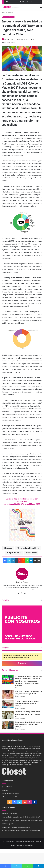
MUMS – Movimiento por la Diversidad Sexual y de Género (21, 830)
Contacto (5, 790)
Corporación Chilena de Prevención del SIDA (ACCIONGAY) (21, 817)
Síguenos (22, 663)
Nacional (11, 12)
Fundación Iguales (8, 824)
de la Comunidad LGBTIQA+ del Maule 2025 (22, 504)
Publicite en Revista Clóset (10, 797)
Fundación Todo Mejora (9, 814)
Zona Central (32, 553)
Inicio (4, 12)
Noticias (11, 17)
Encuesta (9, 548)
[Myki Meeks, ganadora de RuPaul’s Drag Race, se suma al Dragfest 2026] (8, 695)
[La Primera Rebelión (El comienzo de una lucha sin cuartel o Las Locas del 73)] (8, 715)
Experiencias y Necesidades (28, 548)
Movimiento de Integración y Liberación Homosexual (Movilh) (22, 820)
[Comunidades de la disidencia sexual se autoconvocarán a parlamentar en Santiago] (8, 725)
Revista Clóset (9, 39)
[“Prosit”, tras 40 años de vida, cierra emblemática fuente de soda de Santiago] (8, 704)
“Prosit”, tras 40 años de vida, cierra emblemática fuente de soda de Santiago (27, 704)
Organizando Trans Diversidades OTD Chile (16, 827)
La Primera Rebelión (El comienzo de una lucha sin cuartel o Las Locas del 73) (28, 714)
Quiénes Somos (7, 787)
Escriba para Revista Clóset (11, 794)
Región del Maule (15, 553)
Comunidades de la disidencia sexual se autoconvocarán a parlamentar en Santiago (29, 724)
